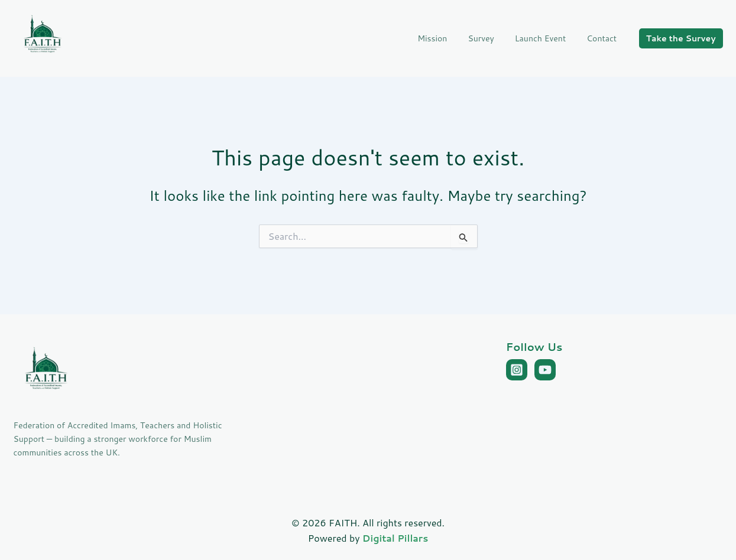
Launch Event (546, 38)
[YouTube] (545, 370)
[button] (681, 38)
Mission (447, 38)
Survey (491, 38)
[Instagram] (517, 370)
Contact (604, 38)
